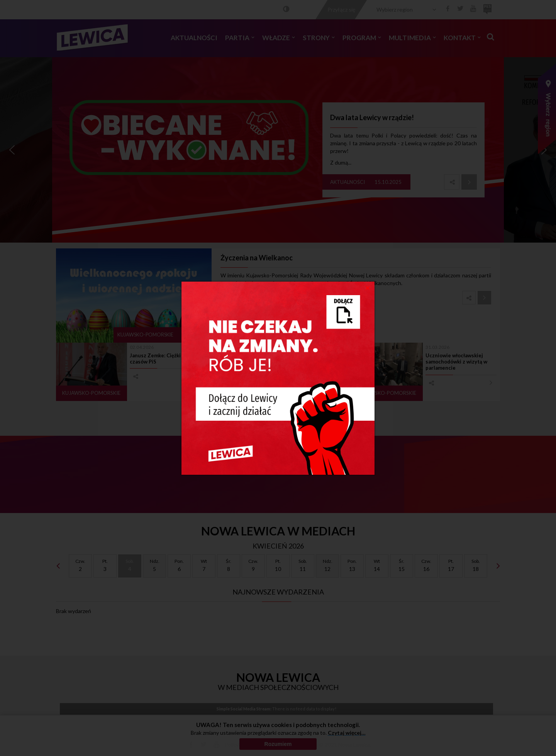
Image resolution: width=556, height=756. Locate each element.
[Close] (368, 287)
